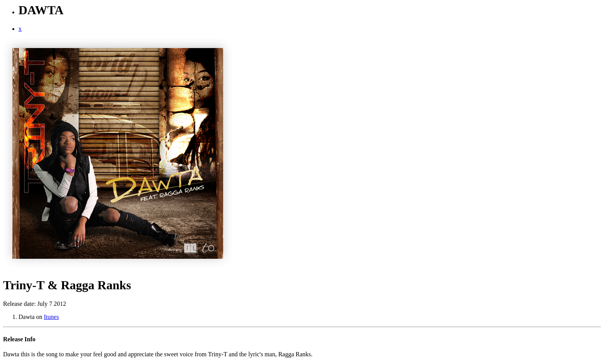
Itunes (51, 317)
